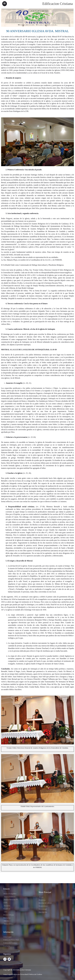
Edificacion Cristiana (58, 4)
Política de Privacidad (20, 974)
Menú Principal (45, 892)
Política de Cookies (35, 974)
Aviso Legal (7, 974)
